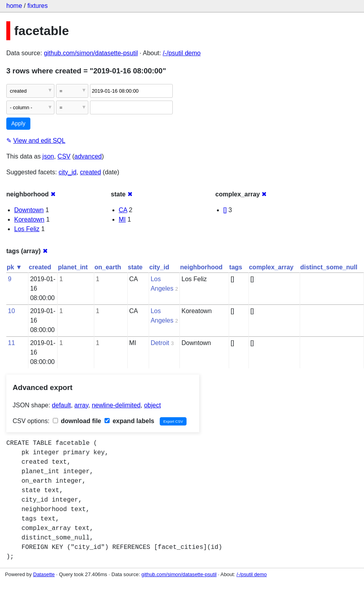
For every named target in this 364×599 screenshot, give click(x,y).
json (48, 156)
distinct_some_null (329, 267)
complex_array (271, 267)
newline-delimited (116, 405)
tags (236, 267)
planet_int (73, 267)
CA (123, 210)
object (152, 405)
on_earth (108, 267)
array (81, 405)
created (91, 172)
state (135, 267)
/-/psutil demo (182, 53)
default (62, 405)
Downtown (29, 210)
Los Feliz (27, 229)
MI (122, 219)
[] (225, 210)
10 (11, 311)
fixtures (37, 6)
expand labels (129, 421)
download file (77, 421)
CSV (64, 156)
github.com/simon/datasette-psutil (91, 53)
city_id (68, 172)
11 (11, 343)
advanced (88, 156)
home (14, 6)
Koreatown (29, 219)
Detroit (160, 343)
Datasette (44, 574)
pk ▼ (14, 267)
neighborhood (202, 267)
